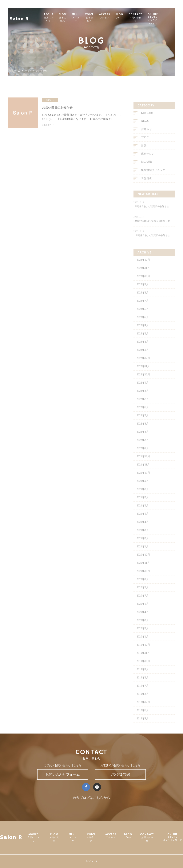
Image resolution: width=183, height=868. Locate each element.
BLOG (134, 16)
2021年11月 (143, 471)
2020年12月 (143, 561)
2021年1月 (143, 552)
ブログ (28, 71)
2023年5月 (143, 323)
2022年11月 (143, 372)
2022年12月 (143, 364)
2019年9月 (143, 675)
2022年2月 (143, 446)
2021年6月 (143, 512)
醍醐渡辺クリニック (153, 176)
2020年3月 (143, 626)
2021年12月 (143, 462)
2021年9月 (143, 487)
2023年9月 (143, 290)
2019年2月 (143, 700)
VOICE (104, 18)
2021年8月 (143, 495)
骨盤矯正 (146, 184)
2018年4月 (143, 724)
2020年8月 (143, 593)
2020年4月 (143, 618)
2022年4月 (143, 430)
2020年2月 (143, 634)
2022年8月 (143, 397)
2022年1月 (143, 454)
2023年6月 (143, 315)
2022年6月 (143, 413)
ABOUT (64, 18)
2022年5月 (143, 421)
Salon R (19, 16)
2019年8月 (143, 684)
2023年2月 (143, 348)
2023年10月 (143, 282)
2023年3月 (143, 340)
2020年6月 (143, 610)
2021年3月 (143, 536)
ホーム (17, 71)
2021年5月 (143, 520)
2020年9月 (143, 585)
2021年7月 (143, 503)
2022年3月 (143, 438)
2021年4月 (143, 528)
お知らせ (146, 135)
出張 (144, 152)
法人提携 (146, 168)
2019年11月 (143, 659)
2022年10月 (143, 380)
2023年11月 (143, 274)
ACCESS (119, 16)
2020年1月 (143, 643)
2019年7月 (143, 692)
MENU (91, 18)
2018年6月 (143, 716)
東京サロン (148, 160)
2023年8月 (143, 299)
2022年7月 (143, 405)
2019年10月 (143, 667)
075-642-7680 (120, 774)
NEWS (145, 127)
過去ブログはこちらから (91, 798)
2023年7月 (143, 307)
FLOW (78, 18)
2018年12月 (143, 708)
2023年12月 (143, 266)
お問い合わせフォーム (63, 774)
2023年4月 (143, 331)
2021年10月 (143, 479)
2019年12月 (143, 651)
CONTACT (150, 18)
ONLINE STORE (168, 19)
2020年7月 (143, 602)
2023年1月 (143, 356)
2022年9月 (143, 389)
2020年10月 (143, 577)
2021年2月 (143, 544)
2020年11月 (143, 569)
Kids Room (147, 119)
